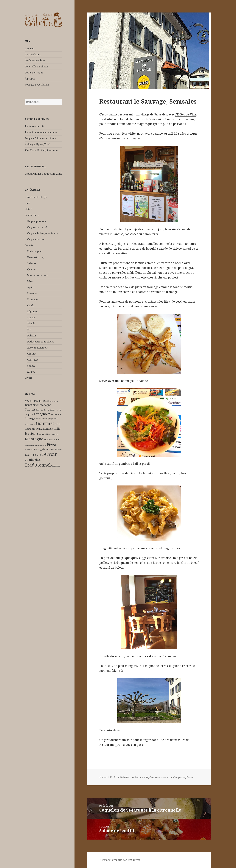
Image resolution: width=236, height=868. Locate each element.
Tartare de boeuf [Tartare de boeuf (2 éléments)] (33, 455)
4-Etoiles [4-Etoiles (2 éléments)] (38, 401)
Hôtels (29, 209)
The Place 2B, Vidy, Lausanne (42, 150)
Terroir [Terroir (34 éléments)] (49, 454)
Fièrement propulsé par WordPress (120, 860)
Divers (29, 378)
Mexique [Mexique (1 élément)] (55, 434)
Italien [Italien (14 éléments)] (31, 433)
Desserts (32, 293)
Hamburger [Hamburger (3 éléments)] (31, 429)
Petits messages (34, 73)
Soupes (31, 317)
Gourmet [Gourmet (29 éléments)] (45, 423)
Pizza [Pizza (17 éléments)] (51, 445)
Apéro (31, 287)
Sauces (31, 366)
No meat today (36, 257)
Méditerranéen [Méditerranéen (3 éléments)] (52, 439)
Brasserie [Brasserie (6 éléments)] (31, 405)
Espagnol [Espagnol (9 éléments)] (41, 414)
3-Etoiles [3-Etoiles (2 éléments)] (29, 401)
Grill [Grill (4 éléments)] (57, 424)
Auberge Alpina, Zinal (37, 144)
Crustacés (33, 360)
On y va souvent (36, 239)
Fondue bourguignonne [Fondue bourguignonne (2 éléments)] (47, 418)
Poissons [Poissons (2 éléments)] (29, 449)
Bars (27, 203)
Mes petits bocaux (38, 275)
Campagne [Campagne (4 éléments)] (45, 405)
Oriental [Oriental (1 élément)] (36, 445)
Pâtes (30, 281)
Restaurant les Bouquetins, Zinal (43, 174)
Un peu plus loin (37, 221)
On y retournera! (37, 227)
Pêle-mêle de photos (36, 67)
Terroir (191, 777)
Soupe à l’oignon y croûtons (41, 138)
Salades (32, 263)
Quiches (32, 269)
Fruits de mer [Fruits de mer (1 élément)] (30, 424)
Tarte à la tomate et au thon (41, 132)
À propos (30, 79)
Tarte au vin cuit (34, 126)
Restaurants (32, 215)
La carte (30, 48)
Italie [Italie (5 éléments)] (57, 429)
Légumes (33, 311)
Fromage (32, 299)
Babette (125, 777)
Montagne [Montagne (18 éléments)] (34, 439)
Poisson (32, 336)
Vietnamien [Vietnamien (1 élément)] (56, 466)
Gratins (31, 354)
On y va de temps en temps (43, 233)
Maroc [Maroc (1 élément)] (49, 434)
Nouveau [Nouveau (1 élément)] (28, 445)
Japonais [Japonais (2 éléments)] (41, 434)
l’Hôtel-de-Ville (186, 114)
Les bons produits (35, 61)
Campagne (179, 777)
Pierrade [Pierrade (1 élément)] (43, 445)
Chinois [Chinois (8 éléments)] (30, 409)
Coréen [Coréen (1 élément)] (46, 410)
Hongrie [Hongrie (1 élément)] (42, 429)
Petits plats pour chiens (41, 342)
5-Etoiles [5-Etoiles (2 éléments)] (47, 401)
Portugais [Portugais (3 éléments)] (40, 449)
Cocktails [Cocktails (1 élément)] (40, 410)
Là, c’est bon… (33, 54)
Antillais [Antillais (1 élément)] (55, 401)
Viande (31, 324)
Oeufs (31, 305)
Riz (29, 330)
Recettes (30, 245)
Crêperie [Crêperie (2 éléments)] (29, 414)
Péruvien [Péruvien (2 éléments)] (50, 449)
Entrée (31, 372)
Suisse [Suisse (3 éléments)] (58, 449)
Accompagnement (38, 348)
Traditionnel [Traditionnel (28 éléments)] (38, 465)
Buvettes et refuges (36, 197)
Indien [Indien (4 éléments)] (49, 429)
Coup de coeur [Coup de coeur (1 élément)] (55, 410)
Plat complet (34, 251)
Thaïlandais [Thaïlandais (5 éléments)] (33, 460)
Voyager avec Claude (37, 85)
